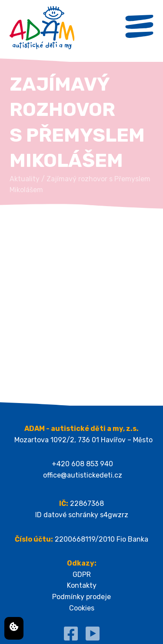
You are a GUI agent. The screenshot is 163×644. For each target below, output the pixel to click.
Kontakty (82, 585)
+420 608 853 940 (82, 464)
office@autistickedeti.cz (83, 475)
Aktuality (25, 179)
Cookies (82, 608)
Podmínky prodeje (81, 597)
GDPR (82, 575)
